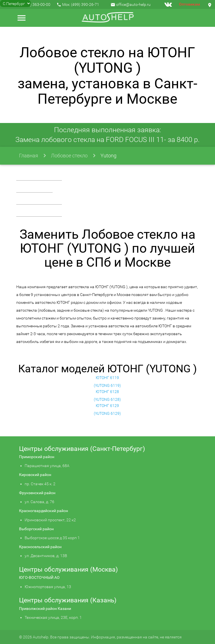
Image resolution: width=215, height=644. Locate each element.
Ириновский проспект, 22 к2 (50, 520)
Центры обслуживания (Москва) (68, 570)
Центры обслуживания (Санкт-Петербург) (82, 449)
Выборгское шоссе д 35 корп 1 (52, 538)
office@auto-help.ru (133, 4)
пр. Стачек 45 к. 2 (40, 484)
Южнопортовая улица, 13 (48, 587)
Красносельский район (40, 547)
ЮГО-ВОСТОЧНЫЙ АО (39, 577)
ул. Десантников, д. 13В (46, 556)
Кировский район (35, 475)
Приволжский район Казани (45, 609)
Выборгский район (36, 529)
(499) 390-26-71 (85, 4)
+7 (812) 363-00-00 (34, 4)
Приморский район (37, 457)
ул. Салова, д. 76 (39, 502)
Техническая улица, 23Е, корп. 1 (53, 617)
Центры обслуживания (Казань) (68, 600)
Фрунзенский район (37, 493)
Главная (29, 156)
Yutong (108, 156)
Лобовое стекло (69, 156)
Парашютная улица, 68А (47, 466)
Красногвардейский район (44, 511)
